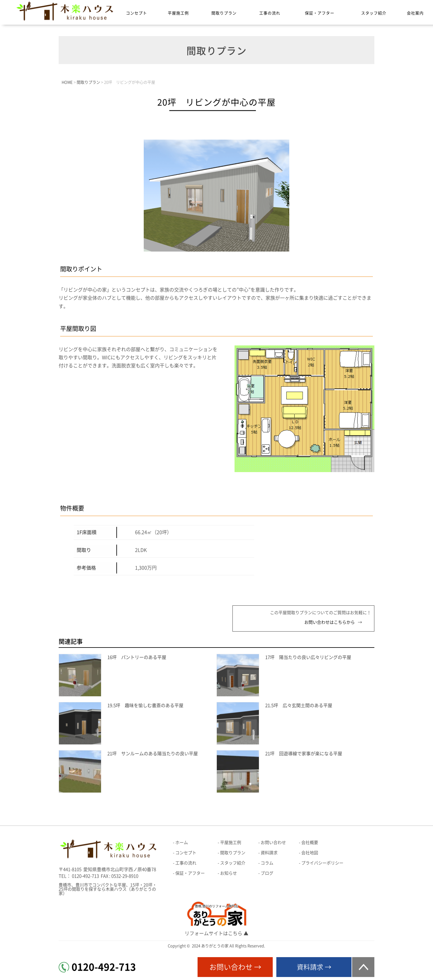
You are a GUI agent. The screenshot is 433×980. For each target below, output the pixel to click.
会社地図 (310, 853)
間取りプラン (224, 13)
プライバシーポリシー (322, 863)
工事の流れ (270, 13)
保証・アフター (320, 13)
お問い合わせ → (235, 967)
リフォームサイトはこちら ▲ (216, 933)
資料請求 (269, 853)
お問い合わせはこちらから (330, 622)
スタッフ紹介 (374, 13)
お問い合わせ (273, 842)
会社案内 (415, 13)
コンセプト (137, 13)
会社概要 (310, 842)
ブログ (267, 873)
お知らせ (229, 873)
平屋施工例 (178, 13)
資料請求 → (314, 967)
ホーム (182, 842)
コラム (267, 863)
